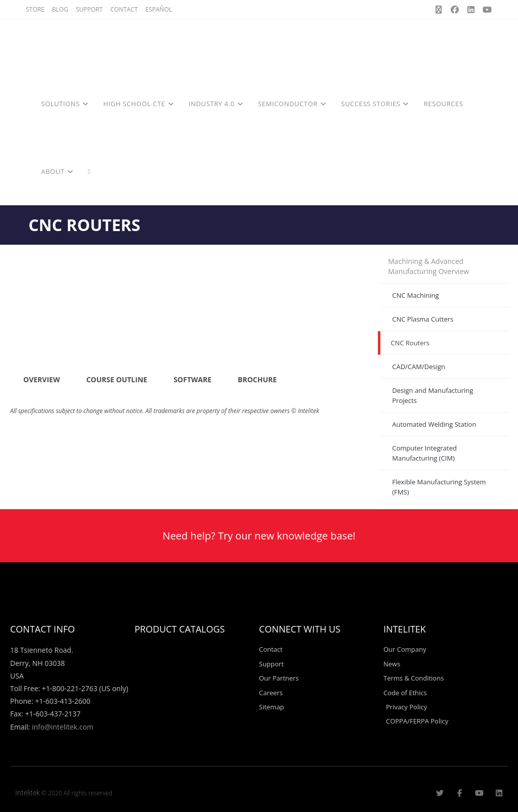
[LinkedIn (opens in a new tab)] (471, 10)
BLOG (60, 9)
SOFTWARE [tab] (192, 379)
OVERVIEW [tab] (41, 379)
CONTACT (124, 9)
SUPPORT (89, 9)
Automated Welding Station (434, 424)
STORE (35, 9)
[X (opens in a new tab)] (439, 10)
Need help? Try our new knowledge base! (259, 536)
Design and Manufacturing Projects (433, 395)
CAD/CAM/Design (419, 367)
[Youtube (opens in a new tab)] (486, 10)
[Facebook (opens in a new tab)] (455, 10)
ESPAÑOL (159, 9)
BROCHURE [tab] (257, 379)
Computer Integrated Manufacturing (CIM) (424, 453)
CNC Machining (415, 295)
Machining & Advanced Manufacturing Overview (428, 266)
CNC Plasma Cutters (423, 319)
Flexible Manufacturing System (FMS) (439, 487)
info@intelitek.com (63, 727)
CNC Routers (410, 343)
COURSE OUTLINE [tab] (117, 379)
